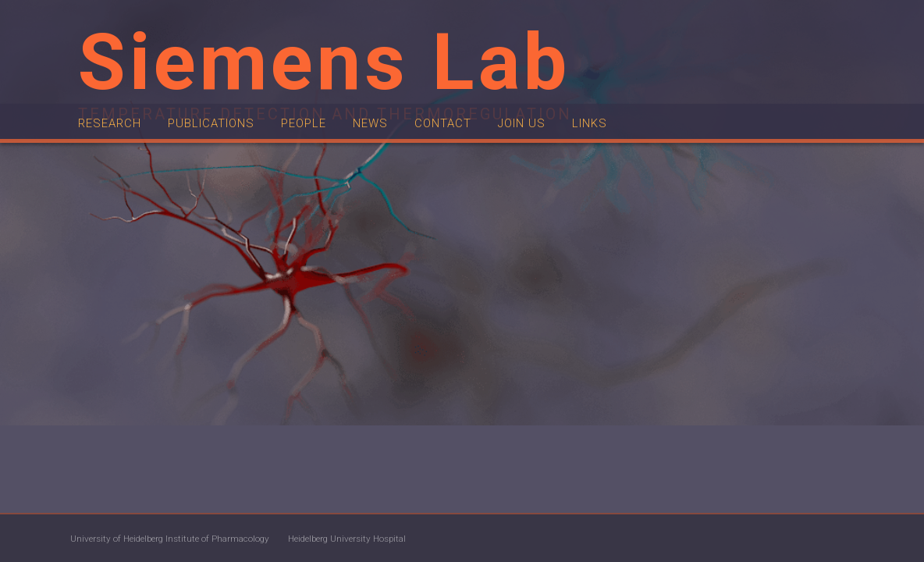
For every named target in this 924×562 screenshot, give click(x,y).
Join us (575, 160)
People (333, 160)
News (407, 160)
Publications (229, 160)
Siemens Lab (324, 62)
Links (650, 160)
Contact (487, 160)
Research (115, 160)
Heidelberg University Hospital (433, 539)
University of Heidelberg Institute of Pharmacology (203, 539)
